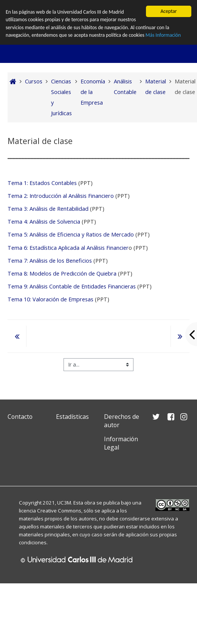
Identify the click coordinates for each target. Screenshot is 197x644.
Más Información (163, 35)
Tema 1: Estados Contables (42, 183)
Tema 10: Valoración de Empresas (50, 299)
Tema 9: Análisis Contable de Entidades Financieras (72, 286)
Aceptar (168, 11)
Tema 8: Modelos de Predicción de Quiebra (62, 273)
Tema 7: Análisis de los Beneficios (50, 261)
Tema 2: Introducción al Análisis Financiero (61, 196)
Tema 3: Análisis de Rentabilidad (49, 209)
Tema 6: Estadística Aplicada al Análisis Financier (68, 248)
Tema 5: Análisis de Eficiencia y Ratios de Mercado (71, 234)
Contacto (20, 417)
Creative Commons (59, 511)
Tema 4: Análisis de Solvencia (44, 222)
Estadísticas (72, 417)
